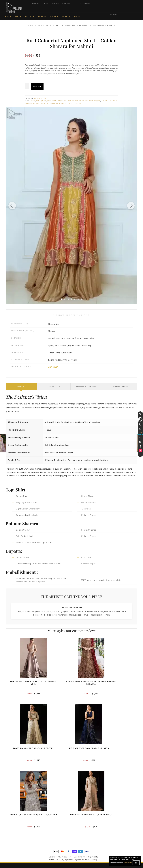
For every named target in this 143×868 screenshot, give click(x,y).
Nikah (18, 17)
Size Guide (10, 849)
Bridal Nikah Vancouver (118, 823)
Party (77, 17)
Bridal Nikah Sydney (117, 818)
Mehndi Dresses (92, 101)
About (8, 810)
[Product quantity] (27, 86)
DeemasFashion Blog (118, 832)
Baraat (42, 17)
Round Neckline (41, 103)
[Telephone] (140, 424)
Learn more (128, 863)
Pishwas (55, 4)
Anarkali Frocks (83, 4)
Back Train (67, 4)
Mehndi (66, 17)
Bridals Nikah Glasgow (118, 827)
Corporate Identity (13, 814)
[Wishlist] (140, 438)
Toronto (77, 818)
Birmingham (79, 810)
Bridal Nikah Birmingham (119, 814)
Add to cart (37, 86)
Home (8, 17)
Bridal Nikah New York (118, 810)
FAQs (8, 840)
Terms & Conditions (14, 836)
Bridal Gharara (46, 818)
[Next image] (130, 206)
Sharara (54, 103)
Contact (9, 845)
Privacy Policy (11, 823)
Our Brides (45, 810)
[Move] (140, 414)
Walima (54, 17)
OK (136, 863)
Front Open (45, 823)
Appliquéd (41, 101)
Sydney (77, 814)
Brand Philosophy (13, 818)
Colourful (52, 101)
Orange (28, 103)
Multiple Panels (109, 101)
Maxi (46, 4)
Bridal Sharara (46, 814)
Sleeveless (70, 103)
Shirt (61, 103)
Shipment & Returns (14, 832)
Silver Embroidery (47, 827)
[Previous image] (13, 206)
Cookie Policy (11, 827)
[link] (140, 419)
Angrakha (36, 4)
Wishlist (9, 853)
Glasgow (78, 827)
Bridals (30, 17)
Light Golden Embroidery (71, 101)
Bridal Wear (45, 25)
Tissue (79, 103)
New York (78, 823)
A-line (32, 101)
